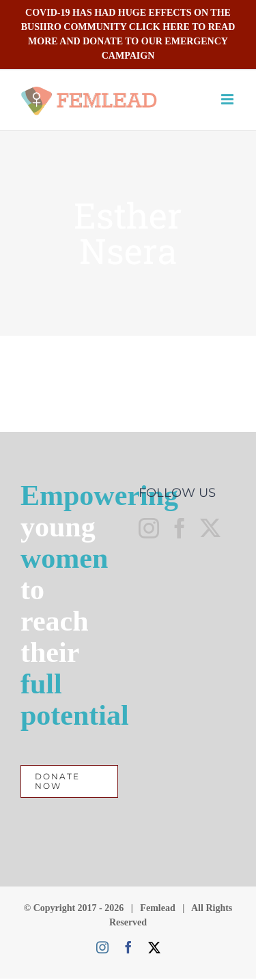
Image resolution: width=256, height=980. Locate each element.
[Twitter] (210, 528)
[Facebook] (180, 528)
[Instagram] (149, 528)
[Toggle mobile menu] (228, 99)
